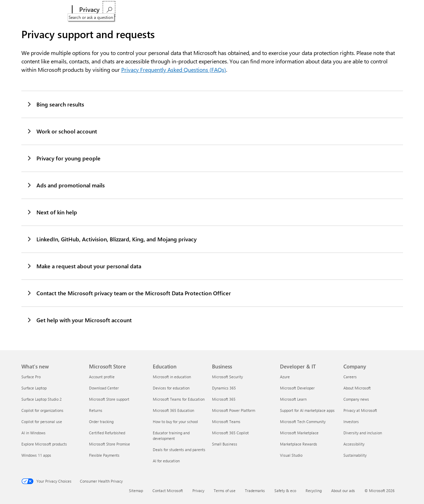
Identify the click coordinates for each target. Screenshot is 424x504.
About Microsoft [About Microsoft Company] (357, 388)
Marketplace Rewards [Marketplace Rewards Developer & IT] (299, 444)
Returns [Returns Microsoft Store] (96, 410)
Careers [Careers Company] (350, 377)
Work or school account (62, 131)
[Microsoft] (45, 10)
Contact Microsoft (168, 491)
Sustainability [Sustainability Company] (355, 455)
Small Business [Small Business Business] (225, 444)
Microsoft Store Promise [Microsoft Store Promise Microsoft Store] (110, 444)
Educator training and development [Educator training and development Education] (171, 436)
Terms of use (225, 491)
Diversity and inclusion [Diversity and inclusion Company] (363, 433)
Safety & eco (285, 491)
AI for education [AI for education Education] (166, 461)
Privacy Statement (244, 10)
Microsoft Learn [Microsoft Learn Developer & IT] (293, 399)
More (276, 10)
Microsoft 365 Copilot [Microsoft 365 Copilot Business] (230, 433)
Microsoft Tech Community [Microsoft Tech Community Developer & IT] (303, 422)
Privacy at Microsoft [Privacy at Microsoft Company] (360, 410)
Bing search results (55, 104)
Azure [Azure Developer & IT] (285, 377)
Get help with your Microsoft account (79, 320)
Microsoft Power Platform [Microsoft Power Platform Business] (234, 410)
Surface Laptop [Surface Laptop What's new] (34, 388)
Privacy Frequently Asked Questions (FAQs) (174, 70)
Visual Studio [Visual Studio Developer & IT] (291, 455)
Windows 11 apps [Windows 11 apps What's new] (36, 455)
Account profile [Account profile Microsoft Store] (102, 377)
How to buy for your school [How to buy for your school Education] (175, 422)
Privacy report (165, 10)
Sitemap (136, 491)
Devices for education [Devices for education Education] (171, 388)
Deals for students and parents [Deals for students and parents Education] (179, 450)
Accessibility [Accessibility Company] (354, 444)
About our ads (343, 491)
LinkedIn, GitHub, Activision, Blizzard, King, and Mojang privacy (111, 239)
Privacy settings (203, 10)
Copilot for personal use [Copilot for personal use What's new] (42, 422)
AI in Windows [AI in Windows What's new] (33, 433)
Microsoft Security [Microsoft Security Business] (227, 377)
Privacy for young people (63, 158)
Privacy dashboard (124, 10)
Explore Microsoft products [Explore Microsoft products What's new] (44, 444)
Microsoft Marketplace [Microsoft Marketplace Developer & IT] (299, 433)
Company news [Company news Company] (356, 399)
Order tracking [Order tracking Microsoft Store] (101, 422)
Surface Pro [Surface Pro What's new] (31, 377)
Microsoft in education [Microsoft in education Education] (172, 377)
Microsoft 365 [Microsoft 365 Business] (224, 399)
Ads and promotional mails (66, 185)
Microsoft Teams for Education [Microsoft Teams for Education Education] (179, 399)
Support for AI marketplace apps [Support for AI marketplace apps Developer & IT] (307, 410)
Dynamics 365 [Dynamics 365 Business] (224, 388)
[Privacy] (89, 10)
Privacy (198, 491)
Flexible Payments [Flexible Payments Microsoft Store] (104, 455)
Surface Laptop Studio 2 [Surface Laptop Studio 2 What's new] (42, 399)
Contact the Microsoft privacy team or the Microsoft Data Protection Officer (129, 293)
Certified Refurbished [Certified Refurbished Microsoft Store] (107, 433)
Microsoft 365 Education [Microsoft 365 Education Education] (173, 410)
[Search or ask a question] (395, 9)
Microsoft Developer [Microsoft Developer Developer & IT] (297, 388)
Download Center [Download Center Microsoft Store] (104, 388)
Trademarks (255, 491)
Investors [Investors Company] (351, 422)
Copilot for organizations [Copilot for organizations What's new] (42, 410)
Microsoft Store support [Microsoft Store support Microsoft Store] (109, 399)
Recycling (314, 491)
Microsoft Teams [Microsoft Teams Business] (226, 422)
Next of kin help (52, 212)
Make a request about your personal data (84, 266)
